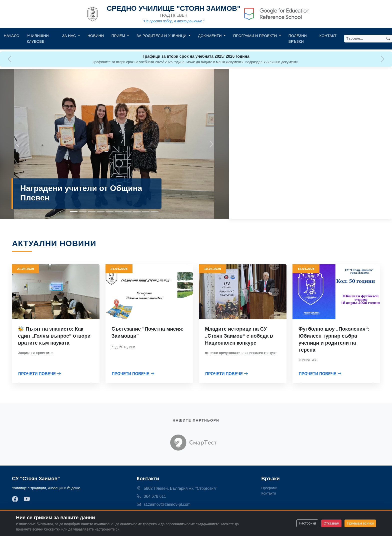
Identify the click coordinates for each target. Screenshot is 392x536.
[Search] (364, 39)
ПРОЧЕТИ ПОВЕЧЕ (40, 374)
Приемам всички (360, 523)
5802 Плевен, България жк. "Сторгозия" (177, 488)
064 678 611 (151, 496)
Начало (11, 36)
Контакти (268, 493)
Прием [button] (119, 36)
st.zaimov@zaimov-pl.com (164, 504)
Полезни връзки (298, 38)
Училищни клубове (38, 38)
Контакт (328, 36)
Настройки (307, 523)
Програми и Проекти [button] (256, 36)
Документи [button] (210, 36)
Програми (269, 488)
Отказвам (331, 523)
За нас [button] (69, 36)
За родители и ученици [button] (162, 36)
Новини (96, 36)
